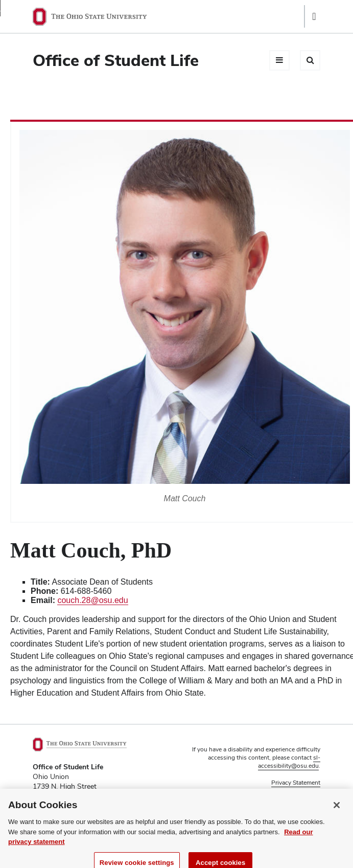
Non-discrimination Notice (284, 792)
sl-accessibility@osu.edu (289, 762)
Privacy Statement (296, 783)
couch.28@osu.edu (92, 600)
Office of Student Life (116, 60)
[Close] (337, 810)
